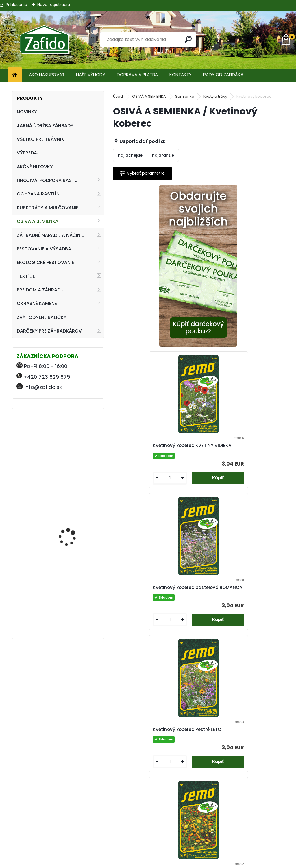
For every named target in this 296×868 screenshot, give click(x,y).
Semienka (185, 96)
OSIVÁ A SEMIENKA (38, 221)
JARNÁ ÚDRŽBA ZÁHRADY (45, 126)
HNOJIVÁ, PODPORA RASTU (47, 180)
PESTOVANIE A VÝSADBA (44, 249)
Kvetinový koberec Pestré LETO (239, 449)
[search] (189, 39)
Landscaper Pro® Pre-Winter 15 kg (72, 438)
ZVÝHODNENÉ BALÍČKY (42, 317)
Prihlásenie (16, 5)
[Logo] (44, 40)
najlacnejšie (130, 155)
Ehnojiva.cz (247, 844)
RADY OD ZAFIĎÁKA (223, 75)
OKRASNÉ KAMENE (37, 303)
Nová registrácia (54, 5)
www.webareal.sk (171, 862)
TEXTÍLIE (26, 276)
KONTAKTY (181, 75)
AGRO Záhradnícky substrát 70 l (69, 574)
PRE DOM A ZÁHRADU (40, 290)
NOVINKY (27, 112)
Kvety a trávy (215, 96)
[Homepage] (15, 75)
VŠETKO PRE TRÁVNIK (40, 139)
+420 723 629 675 (47, 377)
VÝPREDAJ (28, 153)
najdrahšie (163, 155)
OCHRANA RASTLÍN (38, 194)
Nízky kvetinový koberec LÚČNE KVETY (239, 598)
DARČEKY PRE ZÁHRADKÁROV (49, 331)
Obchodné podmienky (148, 824)
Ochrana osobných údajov (148, 831)
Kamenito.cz (247, 837)
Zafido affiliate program (148, 851)
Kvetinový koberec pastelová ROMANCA (152, 449)
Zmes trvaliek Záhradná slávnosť (232, 747)
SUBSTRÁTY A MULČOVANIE (48, 208)
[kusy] (218, 336)
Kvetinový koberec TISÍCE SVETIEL (148, 598)
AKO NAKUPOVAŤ (47, 75)
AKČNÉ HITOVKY (35, 167)
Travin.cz (247, 851)
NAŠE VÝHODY (91, 75)
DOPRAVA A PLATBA (137, 75)
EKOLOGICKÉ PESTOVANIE (45, 262)
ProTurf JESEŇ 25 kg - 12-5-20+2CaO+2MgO (72, 506)
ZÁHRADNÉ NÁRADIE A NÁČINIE (50, 235)
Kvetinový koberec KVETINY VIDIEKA (235, 291)
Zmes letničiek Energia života (152, 747)
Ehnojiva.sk (247, 824)
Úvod (118, 96)
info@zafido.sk (43, 387)
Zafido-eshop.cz (247, 831)
